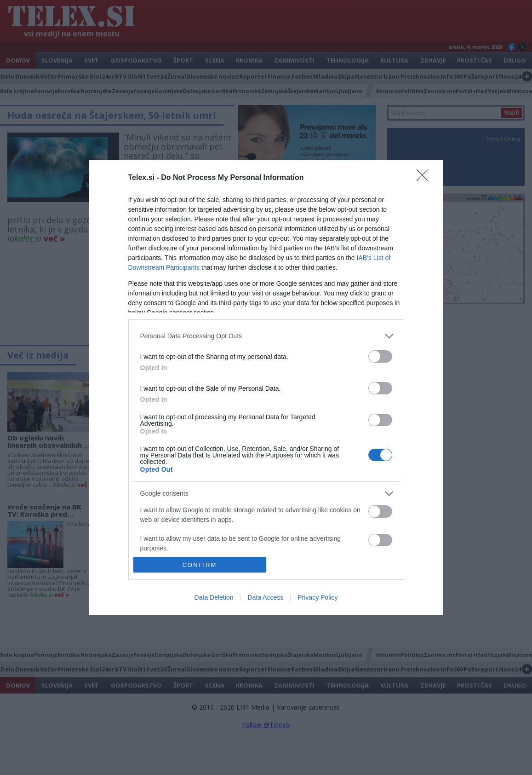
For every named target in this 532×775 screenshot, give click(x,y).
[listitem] (266, 336)
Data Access (265, 597)
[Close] (425, 178)
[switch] (380, 356)
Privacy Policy (317, 597)
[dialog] (266, 387)
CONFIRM (200, 565)
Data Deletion (214, 597)
